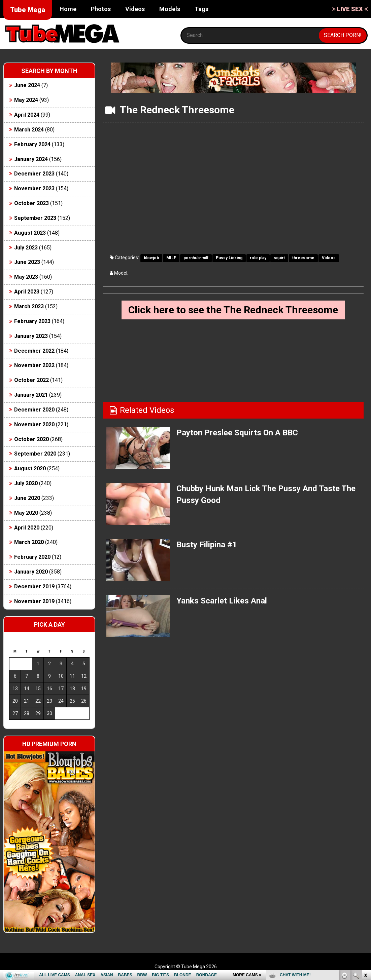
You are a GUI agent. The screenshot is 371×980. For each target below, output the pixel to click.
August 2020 (30, 468)
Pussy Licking (229, 258)
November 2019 (34, 601)
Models (170, 9)
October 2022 (31, 380)
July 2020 (26, 483)
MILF (171, 258)
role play (258, 258)
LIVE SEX (350, 9)
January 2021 (31, 395)
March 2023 (29, 306)
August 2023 (30, 233)
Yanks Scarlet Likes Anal (222, 601)
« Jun (14, 725)
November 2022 (34, 365)
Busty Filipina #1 (207, 545)
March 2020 (29, 542)
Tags (201, 9)
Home (68, 9)
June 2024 (27, 85)
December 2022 (34, 351)
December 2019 (34, 586)
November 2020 (34, 424)
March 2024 (29, 130)
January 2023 (31, 336)
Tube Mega (28, 10)
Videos (135, 9)
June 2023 (27, 262)
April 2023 (27, 292)
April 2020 (27, 528)
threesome (303, 258)
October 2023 (31, 203)
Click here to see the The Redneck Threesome (233, 310)
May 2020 (26, 513)
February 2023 (32, 321)
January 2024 (31, 159)
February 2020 (32, 557)
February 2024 (32, 144)
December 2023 (34, 174)
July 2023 (26, 248)
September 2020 (35, 454)
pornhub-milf (196, 258)
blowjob (151, 258)
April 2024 (27, 115)
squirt (279, 258)
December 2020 (34, 410)
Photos (101, 9)
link (365, 875)
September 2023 (35, 218)
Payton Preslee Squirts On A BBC (237, 433)
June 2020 (27, 498)
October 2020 (31, 439)
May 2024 (26, 100)
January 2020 (31, 572)
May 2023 (26, 277)
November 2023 (34, 188)
